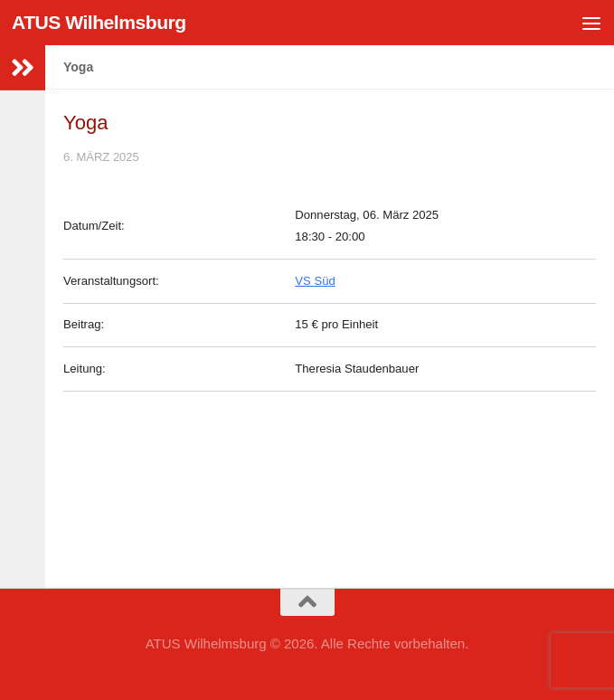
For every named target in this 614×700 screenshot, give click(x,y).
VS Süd (315, 281)
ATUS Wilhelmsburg (99, 22)
